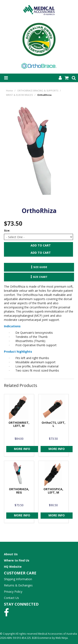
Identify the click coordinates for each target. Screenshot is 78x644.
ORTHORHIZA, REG (19, 491)
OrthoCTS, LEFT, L (53, 424)
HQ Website (13, 567)
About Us (11, 554)
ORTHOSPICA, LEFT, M (53, 491)
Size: (7, 231)
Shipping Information (18, 579)
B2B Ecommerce (42, 638)
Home (9, 91)
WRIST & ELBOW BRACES (19, 95)
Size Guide (40, 267)
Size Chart (40, 277)
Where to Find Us (17, 560)
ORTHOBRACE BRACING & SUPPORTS (38, 91)
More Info (22, 449)
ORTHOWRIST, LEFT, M (19, 424)
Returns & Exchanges (18, 585)
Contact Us (11, 598)
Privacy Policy (13, 592)
